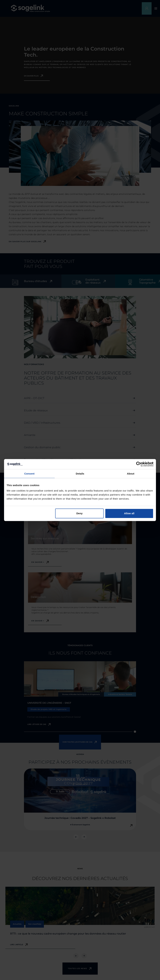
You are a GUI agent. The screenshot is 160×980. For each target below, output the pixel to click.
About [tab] (131, 474)
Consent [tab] (29, 474)
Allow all (129, 513)
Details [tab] (80, 474)
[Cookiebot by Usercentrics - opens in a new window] (139, 464)
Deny (80, 513)
